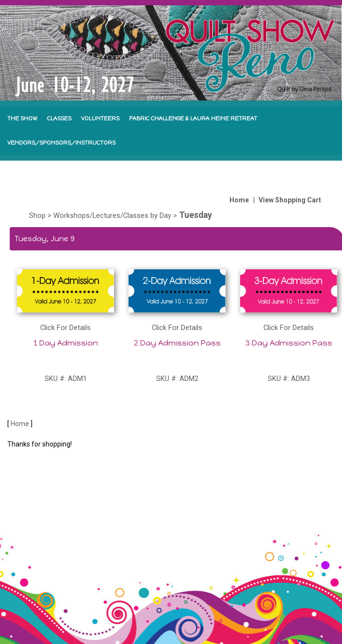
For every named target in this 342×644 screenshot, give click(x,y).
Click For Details (65, 328)
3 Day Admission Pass (289, 343)
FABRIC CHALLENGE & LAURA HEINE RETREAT (193, 118)
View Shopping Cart (290, 200)
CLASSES (59, 118)
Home (239, 200)
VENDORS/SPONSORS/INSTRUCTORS (61, 143)
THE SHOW (22, 118)
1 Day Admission (66, 343)
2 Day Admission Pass (177, 343)
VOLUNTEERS (100, 118)
